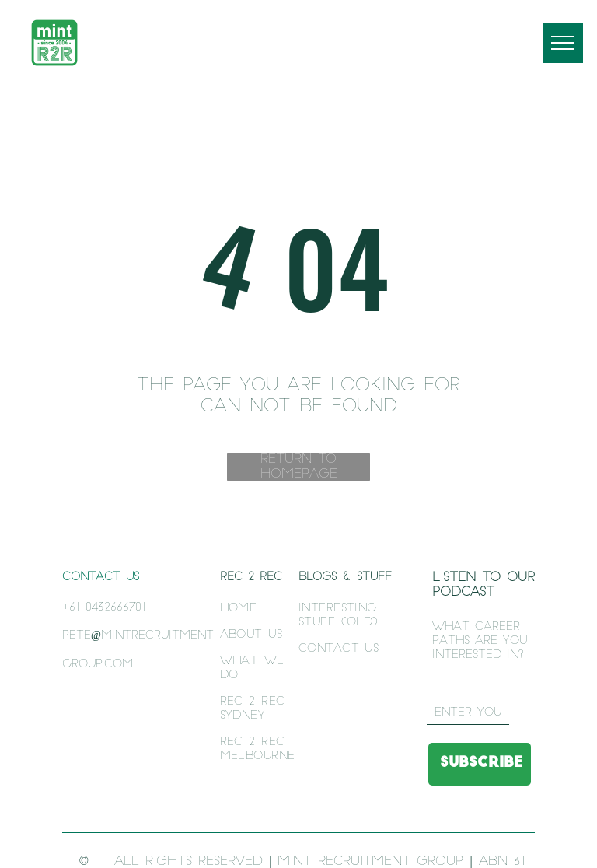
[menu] (563, 43)
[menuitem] (263, 609)
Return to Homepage (299, 467)
